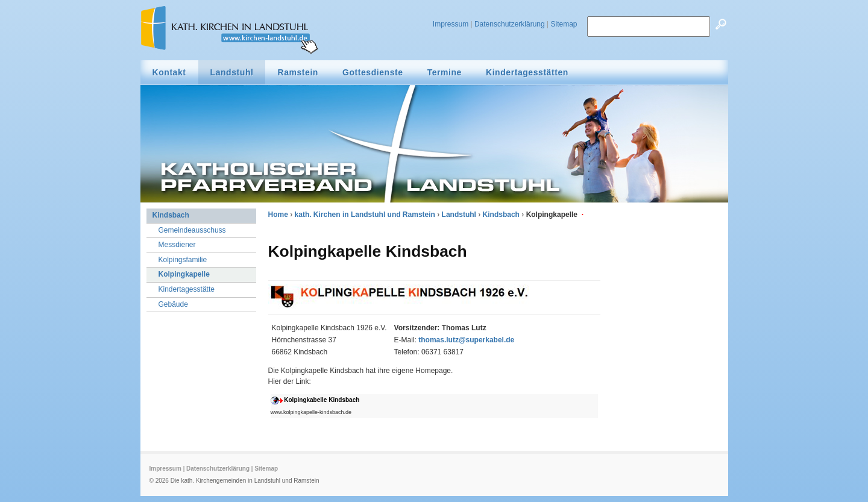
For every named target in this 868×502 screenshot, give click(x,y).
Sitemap (564, 24)
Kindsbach (501, 215)
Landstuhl (459, 215)
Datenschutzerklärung (510, 24)
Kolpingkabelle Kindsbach (322, 400)
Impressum (451, 24)
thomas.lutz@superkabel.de (466, 340)
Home (278, 215)
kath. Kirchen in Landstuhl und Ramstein (365, 215)
